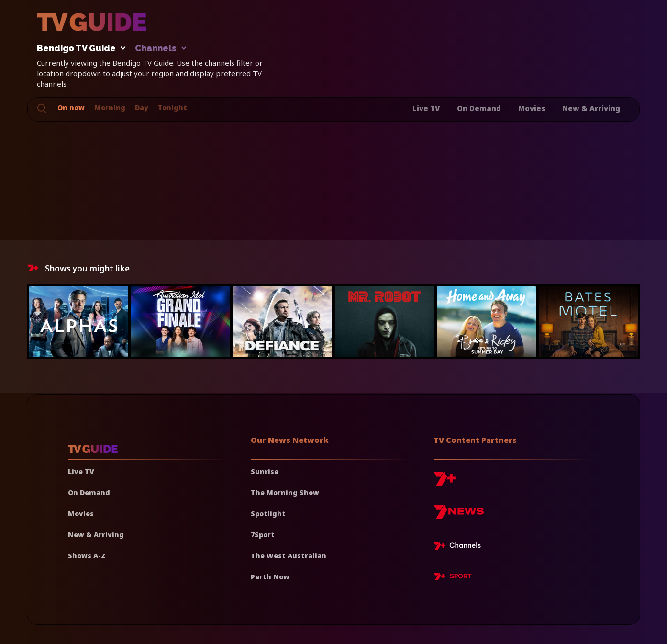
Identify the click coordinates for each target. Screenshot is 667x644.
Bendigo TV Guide (79, 49)
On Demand (479, 108)
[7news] (459, 515)
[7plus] (445, 482)
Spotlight (268, 514)
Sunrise (265, 471)
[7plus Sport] (453, 578)
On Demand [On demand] (89, 492)
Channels (160, 49)
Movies (532, 108)
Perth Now (270, 577)
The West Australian (289, 556)
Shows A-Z (87, 556)
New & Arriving (591, 108)
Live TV (426, 108)
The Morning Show (285, 492)
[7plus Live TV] (460, 547)
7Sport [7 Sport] (263, 535)
